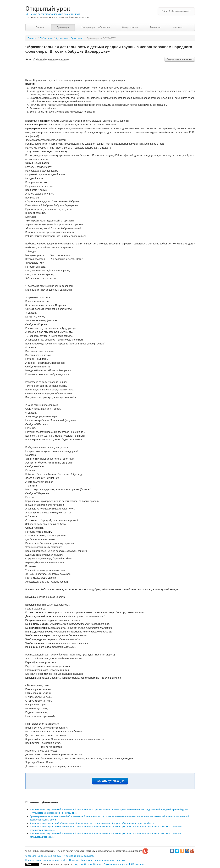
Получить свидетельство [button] (180, 59)
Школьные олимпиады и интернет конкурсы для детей (66, 856)
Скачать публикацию (110, 781)
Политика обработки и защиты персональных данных (97, 860)
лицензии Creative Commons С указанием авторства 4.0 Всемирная (109, 864)
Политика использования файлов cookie (46, 860)
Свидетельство (130, 27)
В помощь (155, 27)
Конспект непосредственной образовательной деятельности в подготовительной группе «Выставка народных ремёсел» (92, 823)
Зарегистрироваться (181, 11)
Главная (40, 27)
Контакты (178, 27)
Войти (164, 11)
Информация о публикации (96, 27)
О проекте (31, 856)
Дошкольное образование (70, 38)
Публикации (63, 27)
